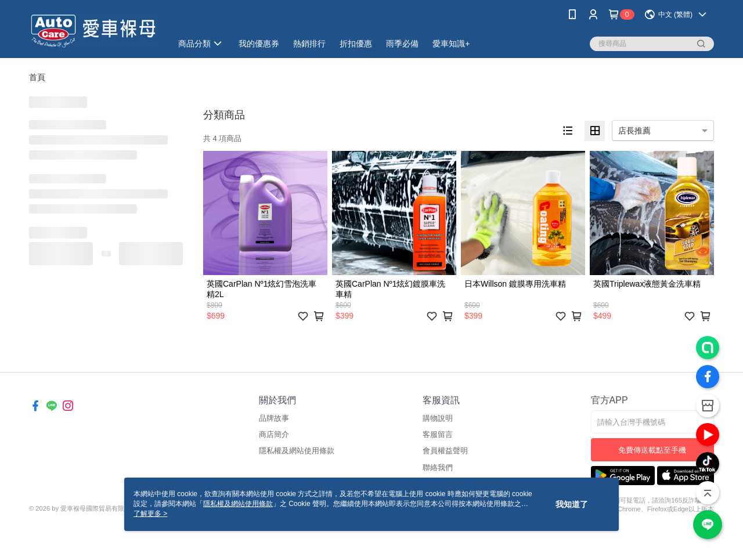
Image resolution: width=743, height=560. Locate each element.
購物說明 (438, 418)
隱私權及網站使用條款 (297, 451)
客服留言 (438, 434)
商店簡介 (274, 434)
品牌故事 (274, 418)
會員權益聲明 (445, 451)
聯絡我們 (438, 467)
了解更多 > (150, 514)
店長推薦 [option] (634, 131)
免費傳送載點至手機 (652, 450)
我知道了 (572, 504)
